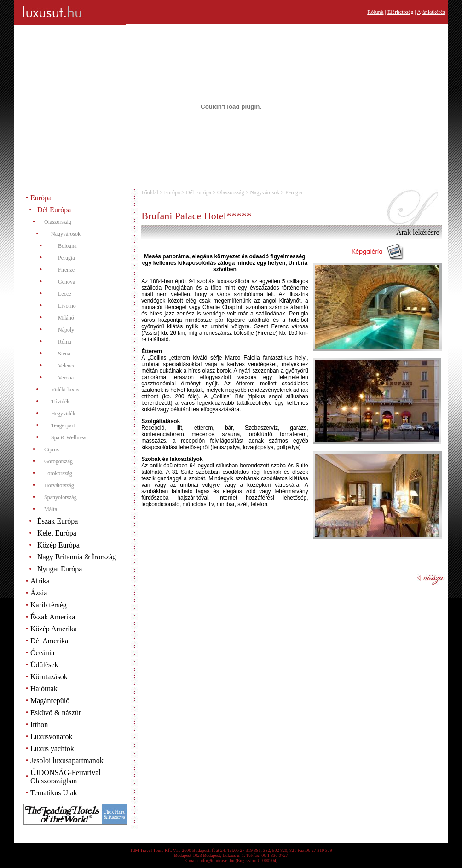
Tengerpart (63, 425)
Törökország (58, 473)
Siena (64, 354)
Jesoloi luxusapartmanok (67, 760)
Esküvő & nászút (55, 713)
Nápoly (66, 330)
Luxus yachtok (52, 749)
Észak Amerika (53, 617)
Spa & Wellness (69, 437)
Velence (67, 366)
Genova (66, 282)
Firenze (66, 270)
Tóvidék (60, 402)
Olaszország (58, 222)
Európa (41, 198)
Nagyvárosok (66, 234)
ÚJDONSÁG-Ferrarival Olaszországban (66, 777)
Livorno (67, 306)
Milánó (66, 318)
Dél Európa (54, 210)
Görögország (58, 461)
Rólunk (375, 12)
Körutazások (49, 677)
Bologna (67, 246)
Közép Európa (58, 545)
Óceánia (42, 653)
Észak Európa (58, 521)
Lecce (65, 294)
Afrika (40, 581)
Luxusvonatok (52, 737)
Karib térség (49, 605)
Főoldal (150, 192)
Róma (65, 342)
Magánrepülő (50, 701)
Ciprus (52, 449)
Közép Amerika (54, 629)
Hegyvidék (63, 414)
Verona (66, 378)
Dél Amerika (49, 641)
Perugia (66, 258)
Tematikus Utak (54, 793)
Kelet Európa (57, 533)
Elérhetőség (401, 12)
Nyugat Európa (60, 569)
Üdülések (44, 665)
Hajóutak (44, 689)
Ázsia (39, 593)
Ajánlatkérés (431, 12)
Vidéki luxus (65, 390)
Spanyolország (61, 497)
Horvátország (59, 485)
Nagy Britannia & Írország (77, 557)
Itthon (39, 725)
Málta (51, 509)
